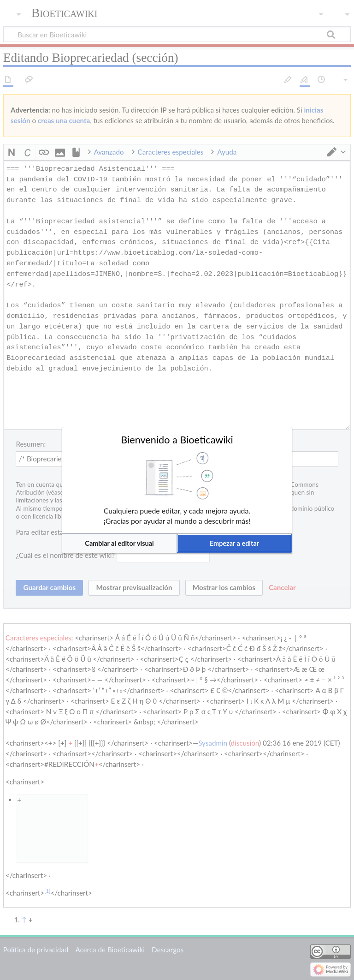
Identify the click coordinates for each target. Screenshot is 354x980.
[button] (119, 543)
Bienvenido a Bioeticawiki (177, 440)
